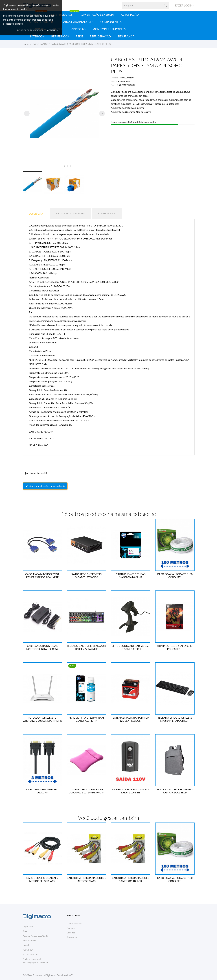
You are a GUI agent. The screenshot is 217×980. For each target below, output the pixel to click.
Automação (130, 15)
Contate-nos (107, 213)
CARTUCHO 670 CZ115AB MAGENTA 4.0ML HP (131, 576)
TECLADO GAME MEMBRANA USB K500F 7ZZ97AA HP (86, 647)
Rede (79, 36)
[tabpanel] (64, 113)
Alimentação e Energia (97, 15)
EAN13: (115, 85)
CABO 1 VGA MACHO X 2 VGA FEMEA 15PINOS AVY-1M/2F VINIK (42, 576)
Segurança (126, 36)
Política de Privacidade (30, 30)
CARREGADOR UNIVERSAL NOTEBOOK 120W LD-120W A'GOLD (42, 647)
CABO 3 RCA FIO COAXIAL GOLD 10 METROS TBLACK (131, 879)
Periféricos (60, 36)
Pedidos (71, 928)
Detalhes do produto (71, 213)
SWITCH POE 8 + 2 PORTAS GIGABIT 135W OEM (86, 576)
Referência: (116, 78)
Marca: (114, 81)
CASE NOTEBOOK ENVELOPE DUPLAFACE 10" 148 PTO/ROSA (87, 791)
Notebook (37, 36)
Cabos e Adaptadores (77, 22)
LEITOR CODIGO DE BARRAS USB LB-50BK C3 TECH (131, 647)
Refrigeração (100, 36)
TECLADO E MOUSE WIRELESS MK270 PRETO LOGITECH (175, 719)
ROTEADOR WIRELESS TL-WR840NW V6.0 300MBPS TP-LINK (42, 719)
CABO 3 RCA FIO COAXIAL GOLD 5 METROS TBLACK (86, 879)
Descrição (36, 214)
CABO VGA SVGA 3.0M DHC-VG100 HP (42, 791)
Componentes (111, 22)
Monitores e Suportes (109, 29)
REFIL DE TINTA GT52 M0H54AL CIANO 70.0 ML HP (87, 719)
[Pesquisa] (165, 5)
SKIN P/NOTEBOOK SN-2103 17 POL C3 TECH (175, 647)
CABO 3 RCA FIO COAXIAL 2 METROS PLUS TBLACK (42, 879)
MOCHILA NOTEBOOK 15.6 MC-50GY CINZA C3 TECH (175, 791)
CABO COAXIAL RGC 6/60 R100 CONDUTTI (175, 576)
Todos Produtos (63, 14)
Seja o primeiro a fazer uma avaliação (45, 486)
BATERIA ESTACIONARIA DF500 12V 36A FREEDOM (131, 719)
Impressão (78, 29)
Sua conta (74, 915)
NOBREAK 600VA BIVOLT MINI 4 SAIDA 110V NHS (131, 791)
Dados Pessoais (74, 923)
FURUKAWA (124, 81)
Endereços (72, 937)
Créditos (71, 933)
